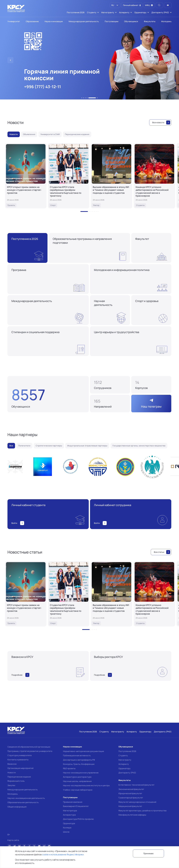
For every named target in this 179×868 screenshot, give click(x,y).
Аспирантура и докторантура (77, 777)
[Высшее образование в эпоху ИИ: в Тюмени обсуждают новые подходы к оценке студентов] (112, 176)
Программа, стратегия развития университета (30, 751)
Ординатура (69, 823)
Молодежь (13, 794)
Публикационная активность (77, 755)
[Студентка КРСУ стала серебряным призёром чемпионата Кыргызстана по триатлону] (69, 176)
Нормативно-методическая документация (83, 751)
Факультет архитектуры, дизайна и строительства (142, 811)
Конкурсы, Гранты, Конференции (79, 764)
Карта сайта (13, 840)
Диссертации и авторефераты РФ (79, 760)
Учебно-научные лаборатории (78, 790)
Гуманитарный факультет (131, 798)
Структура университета (20, 755)
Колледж (67, 828)
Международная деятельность (23, 790)
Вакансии (12, 764)
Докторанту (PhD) (127, 773)
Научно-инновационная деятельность (26, 798)
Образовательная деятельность (23, 802)
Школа (66, 832)
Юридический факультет (130, 793)
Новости (12, 773)
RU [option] (112, 5)
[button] (82, 98)
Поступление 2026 (127, 751)
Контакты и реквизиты (18, 760)
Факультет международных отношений (137, 802)
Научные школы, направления (77, 781)
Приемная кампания (73, 802)
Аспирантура (69, 815)
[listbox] (115, 5)
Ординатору (124, 768)
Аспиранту (124, 764)
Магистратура (70, 811)
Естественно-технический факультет (136, 785)
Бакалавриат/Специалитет (76, 806)
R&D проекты (69, 768)
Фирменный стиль (16, 781)
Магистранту (125, 760)
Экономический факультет (131, 789)
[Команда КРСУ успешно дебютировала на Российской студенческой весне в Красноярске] (154, 176)
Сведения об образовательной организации (29, 747)
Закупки (11, 785)
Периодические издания (19, 777)
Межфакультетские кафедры (132, 815)
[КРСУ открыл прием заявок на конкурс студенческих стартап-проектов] (26, 176)
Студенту (123, 755)
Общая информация (17, 807)
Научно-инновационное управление (81, 773)
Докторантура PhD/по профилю (78, 819)
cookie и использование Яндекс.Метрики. (63, 854)
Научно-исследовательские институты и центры (86, 785)
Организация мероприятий (20, 768)
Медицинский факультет (130, 806)
